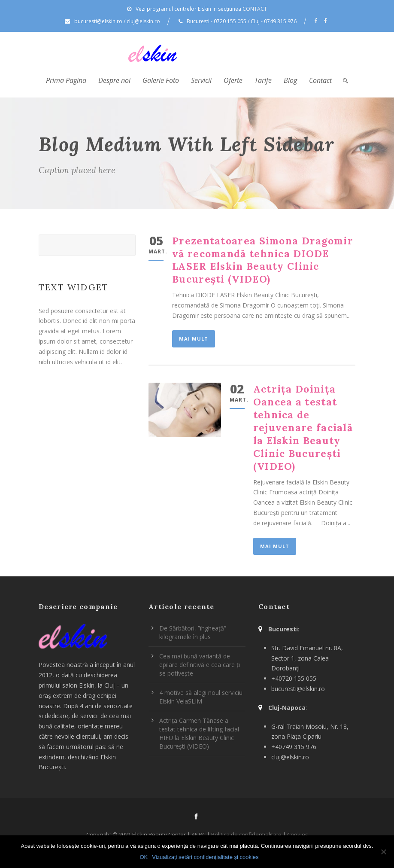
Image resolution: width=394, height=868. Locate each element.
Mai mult (194, 339)
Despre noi (114, 80)
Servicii (201, 80)
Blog (290, 80)
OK (144, 857)
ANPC (199, 834)
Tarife (263, 80)
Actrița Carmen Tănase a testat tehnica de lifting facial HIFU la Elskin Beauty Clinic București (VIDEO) (199, 733)
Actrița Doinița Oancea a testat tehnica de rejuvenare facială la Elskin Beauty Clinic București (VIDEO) (303, 427)
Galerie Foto (161, 80)
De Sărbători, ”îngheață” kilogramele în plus (193, 632)
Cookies (298, 834)
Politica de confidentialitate (246, 834)
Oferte (233, 80)
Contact (320, 80)
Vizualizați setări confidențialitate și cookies (205, 857)
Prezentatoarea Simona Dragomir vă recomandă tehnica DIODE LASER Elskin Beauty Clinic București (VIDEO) (263, 260)
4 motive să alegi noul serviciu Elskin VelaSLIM (201, 697)
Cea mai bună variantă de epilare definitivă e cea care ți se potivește (200, 665)
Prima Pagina (66, 80)
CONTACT (255, 9)
